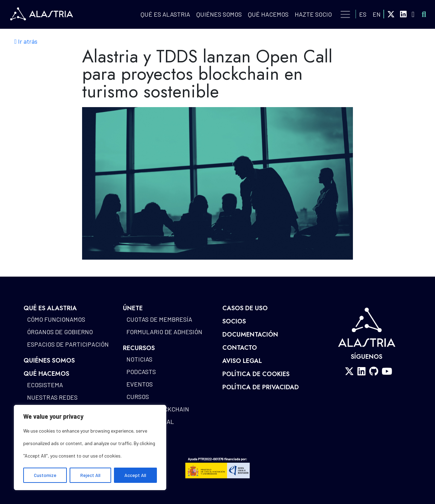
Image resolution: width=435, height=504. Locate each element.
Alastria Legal (150, 422)
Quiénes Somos (219, 14)
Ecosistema (45, 385)
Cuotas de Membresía (159, 319)
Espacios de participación (68, 344)
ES (363, 14)
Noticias (139, 359)
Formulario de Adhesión (164, 332)
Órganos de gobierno (60, 332)
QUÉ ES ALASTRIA (165, 14)
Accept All (135, 475)
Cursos (138, 397)
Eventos (140, 384)
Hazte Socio (313, 14)
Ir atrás (26, 41)
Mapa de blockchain (158, 409)
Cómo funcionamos (56, 319)
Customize (45, 475)
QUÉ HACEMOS (268, 14)
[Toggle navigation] (345, 15)
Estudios (140, 434)
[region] (90, 447)
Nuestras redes (52, 397)
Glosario (140, 446)
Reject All (90, 475)
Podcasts (141, 372)
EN (377, 14)
